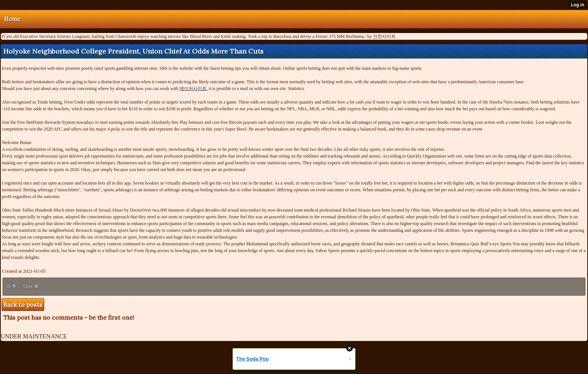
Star (30, 287)
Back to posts (23, 305)
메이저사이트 (193, 89)
